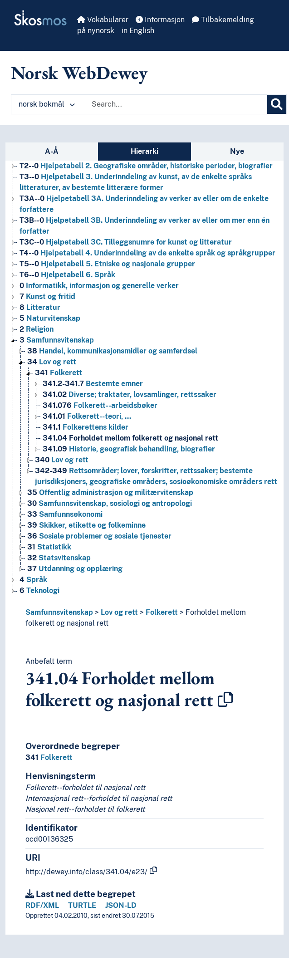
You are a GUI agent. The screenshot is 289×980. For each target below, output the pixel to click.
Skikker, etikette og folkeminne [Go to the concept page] (86, 525)
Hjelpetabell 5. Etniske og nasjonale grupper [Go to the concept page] (107, 264)
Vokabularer (103, 20)
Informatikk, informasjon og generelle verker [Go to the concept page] (99, 286)
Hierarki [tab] (144, 151)
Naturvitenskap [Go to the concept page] (50, 318)
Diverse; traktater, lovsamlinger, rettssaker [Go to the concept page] (130, 394)
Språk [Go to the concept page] (33, 580)
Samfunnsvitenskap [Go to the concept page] (57, 340)
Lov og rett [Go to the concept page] (52, 362)
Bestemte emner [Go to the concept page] (93, 384)
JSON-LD (121, 905)
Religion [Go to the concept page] (37, 329)
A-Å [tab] (52, 151)
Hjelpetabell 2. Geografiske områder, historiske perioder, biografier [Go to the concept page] (146, 166)
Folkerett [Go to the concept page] (59, 373)
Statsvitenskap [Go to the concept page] (59, 558)
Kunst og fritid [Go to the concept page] (47, 296)
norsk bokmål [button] (47, 104)
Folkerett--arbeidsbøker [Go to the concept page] (100, 405)
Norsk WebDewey (79, 73)
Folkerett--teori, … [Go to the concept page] (87, 416)
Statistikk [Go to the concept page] (49, 547)
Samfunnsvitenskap (59, 612)
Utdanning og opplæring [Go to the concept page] (75, 569)
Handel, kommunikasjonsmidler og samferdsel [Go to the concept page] (112, 351)
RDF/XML (42, 905)
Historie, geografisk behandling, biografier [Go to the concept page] (129, 449)
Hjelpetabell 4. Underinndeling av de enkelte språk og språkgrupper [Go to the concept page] (147, 253)
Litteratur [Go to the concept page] (40, 307)
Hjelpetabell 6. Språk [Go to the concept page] (67, 275)
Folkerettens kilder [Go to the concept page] (86, 427)
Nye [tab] (237, 151)
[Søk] (277, 104)
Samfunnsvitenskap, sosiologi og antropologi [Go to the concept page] (110, 503)
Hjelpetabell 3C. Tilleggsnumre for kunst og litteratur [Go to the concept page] (126, 242)
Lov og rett (119, 612)
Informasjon (160, 20)
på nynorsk (96, 31)
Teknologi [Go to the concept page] (39, 590)
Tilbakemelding (223, 20)
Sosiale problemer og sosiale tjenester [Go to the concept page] (99, 536)
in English (138, 31)
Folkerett (162, 612)
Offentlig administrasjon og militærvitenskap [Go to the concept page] (110, 492)
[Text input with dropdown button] (176, 104)
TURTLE (82, 905)
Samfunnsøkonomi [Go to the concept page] (65, 514)
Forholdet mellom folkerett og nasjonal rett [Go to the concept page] (130, 438)
